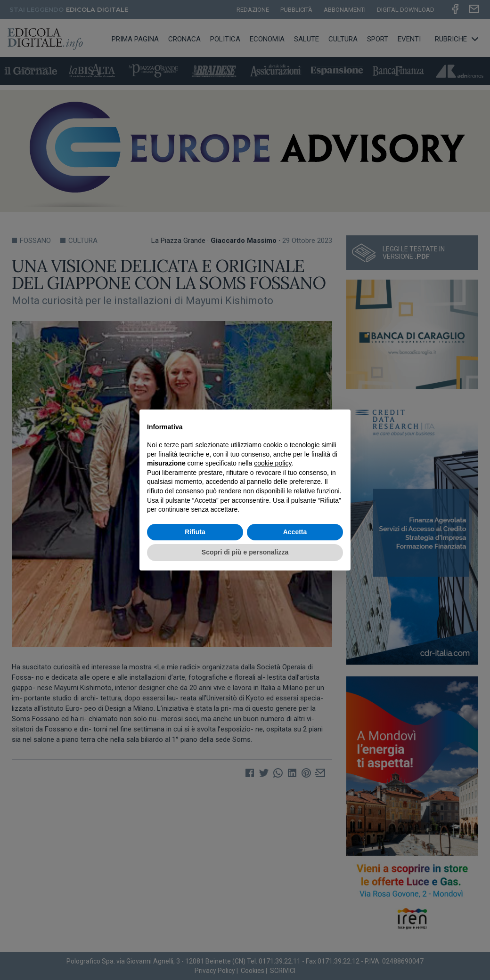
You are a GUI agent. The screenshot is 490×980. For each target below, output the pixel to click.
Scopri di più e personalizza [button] (245, 552)
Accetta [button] (295, 532)
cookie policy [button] (273, 463)
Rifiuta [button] (195, 532)
